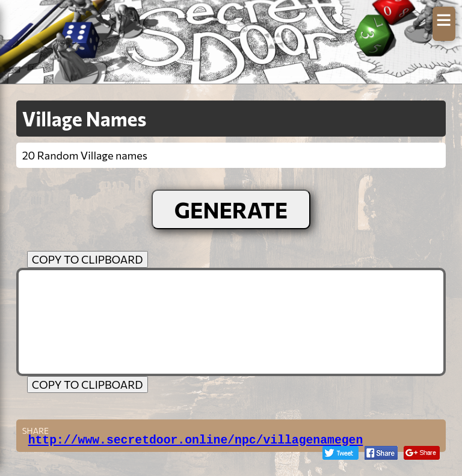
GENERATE (231, 209)
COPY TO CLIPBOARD (88, 259)
